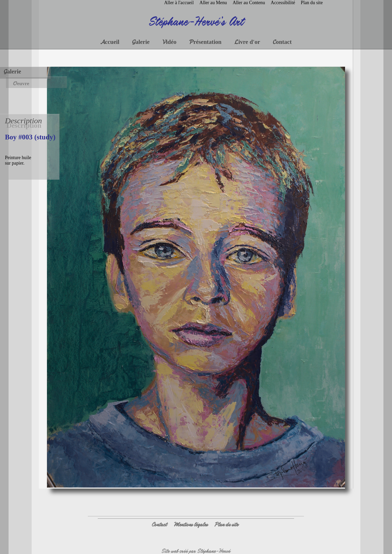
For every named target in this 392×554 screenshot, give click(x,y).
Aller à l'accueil (179, 3)
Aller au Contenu (249, 3)
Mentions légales (191, 524)
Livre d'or (247, 42)
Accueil (110, 42)
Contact (159, 524)
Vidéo (169, 42)
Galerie (12, 72)
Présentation (205, 42)
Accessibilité (283, 3)
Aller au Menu (213, 3)
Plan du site (226, 524)
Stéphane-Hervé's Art (196, 21)
